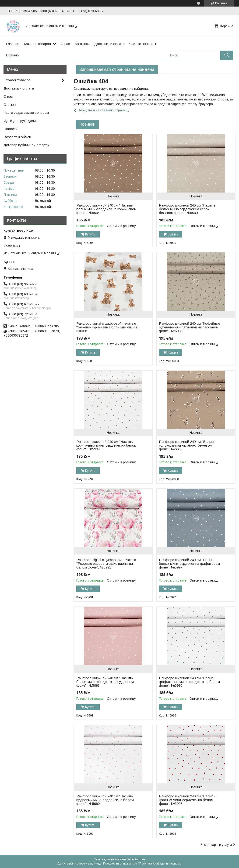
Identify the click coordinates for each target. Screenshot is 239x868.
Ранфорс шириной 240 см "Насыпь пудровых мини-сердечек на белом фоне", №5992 (105, 800)
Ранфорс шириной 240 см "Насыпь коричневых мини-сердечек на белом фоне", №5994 (106, 445)
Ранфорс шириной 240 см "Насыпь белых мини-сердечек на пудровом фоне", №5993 (105, 682)
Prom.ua (140, 859)
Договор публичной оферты (26, 145)
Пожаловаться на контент (120, 864)
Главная (12, 44)
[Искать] (227, 55)
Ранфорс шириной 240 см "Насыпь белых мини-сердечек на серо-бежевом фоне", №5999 (187, 209)
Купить (90, 234)
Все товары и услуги (216, 845)
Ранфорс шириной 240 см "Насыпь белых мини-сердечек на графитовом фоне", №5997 (189, 564)
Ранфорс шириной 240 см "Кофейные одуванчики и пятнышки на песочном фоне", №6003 (190, 327)
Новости (11, 129)
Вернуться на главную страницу (104, 110)
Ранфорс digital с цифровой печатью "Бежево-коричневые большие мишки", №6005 (108, 327)
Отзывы (10, 105)
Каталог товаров (37, 44)
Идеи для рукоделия (21, 121)
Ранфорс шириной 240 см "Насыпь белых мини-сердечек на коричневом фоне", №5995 (106, 209)
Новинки (13, 55)
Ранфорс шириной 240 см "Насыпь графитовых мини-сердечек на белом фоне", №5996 (189, 682)
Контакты (82, 44)
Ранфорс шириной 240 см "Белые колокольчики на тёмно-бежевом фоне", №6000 (186, 445)
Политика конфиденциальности (160, 864)
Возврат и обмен (17, 137)
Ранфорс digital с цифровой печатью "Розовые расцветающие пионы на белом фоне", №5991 (106, 564)
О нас (65, 44)
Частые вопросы (143, 44)
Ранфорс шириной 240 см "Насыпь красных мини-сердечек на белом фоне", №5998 (187, 800)
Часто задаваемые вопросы (26, 112)
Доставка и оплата (109, 44)
